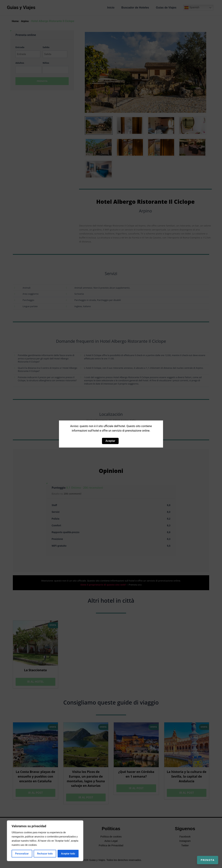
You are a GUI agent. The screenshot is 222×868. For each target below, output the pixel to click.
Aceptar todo (68, 854)
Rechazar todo (45, 854)
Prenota (203, 856)
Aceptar (110, 441)
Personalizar (22, 854)
